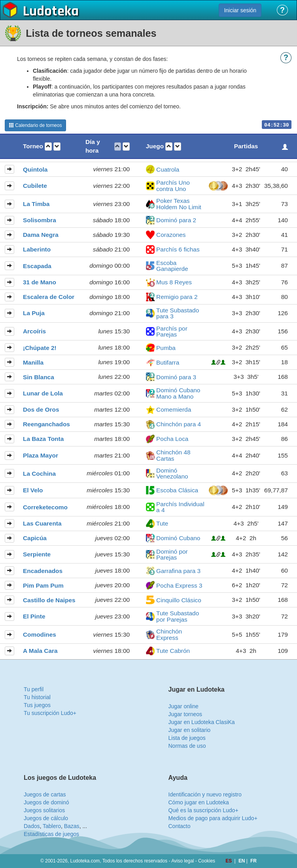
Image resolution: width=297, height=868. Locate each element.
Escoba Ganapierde (172, 266)
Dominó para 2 (176, 220)
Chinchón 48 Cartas (173, 455)
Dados (32, 826)
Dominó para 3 (176, 377)
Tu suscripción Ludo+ (50, 713)
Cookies (207, 861)
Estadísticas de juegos (51, 834)
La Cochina (39, 474)
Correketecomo (45, 507)
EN (242, 861)
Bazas (72, 826)
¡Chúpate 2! (40, 348)
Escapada (37, 266)
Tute (162, 523)
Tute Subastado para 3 (178, 313)
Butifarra (168, 362)
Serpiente (37, 554)
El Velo (33, 490)
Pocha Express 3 (179, 585)
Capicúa (35, 538)
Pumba (166, 348)
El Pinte (34, 616)
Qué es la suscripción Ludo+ (203, 810)
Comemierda (174, 409)
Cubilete (35, 186)
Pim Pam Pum (43, 585)
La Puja (34, 313)
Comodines (40, 634)
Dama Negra (41, 235)
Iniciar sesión (240, 10)
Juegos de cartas (45, 794)
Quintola (35, 169)
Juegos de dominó (46, 802)
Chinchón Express (169, 634)
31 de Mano (40, 282)
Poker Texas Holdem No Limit (179, 204)
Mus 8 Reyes (174, 282)
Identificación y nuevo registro (205, 794)
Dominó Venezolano (172, 474)
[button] (48, 147)
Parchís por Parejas (172, 332)
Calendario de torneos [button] (35, 125)
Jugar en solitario (190, 730)
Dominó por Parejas (172, 555)
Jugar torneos (185, 714)
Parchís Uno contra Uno (173, 186)
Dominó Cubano (178, 538)
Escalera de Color (49, 297)
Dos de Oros (41, 409)
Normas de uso (187, 746)
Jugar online (183, 706)
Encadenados (43, 571)
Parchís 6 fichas (178, 249)
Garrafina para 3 (178, 571)
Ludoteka (51, 11)
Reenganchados (46, 424)
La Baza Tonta (43, 439)
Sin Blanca (39, 377)
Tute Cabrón (173, 651)
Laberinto (37, 249)
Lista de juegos (187, 738)
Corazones (171, 235)
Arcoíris (34, 331)
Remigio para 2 (177, 297)
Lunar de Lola (43, 393)
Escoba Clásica (177, 490)
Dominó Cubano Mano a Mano (178, 393)
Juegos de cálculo (46, 818)
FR (253, 861)
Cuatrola (168, 169)
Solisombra (40, 220)
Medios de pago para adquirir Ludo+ (213, 818)
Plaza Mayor (41, 455)
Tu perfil (34, 689)
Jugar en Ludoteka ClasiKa (202, 722)
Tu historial (37, 697)
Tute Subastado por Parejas (178, 616)
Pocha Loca (172, 439)
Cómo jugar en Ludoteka (199, 802)
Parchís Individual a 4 (180, 507)
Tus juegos (37, 705)
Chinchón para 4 (179, 424)
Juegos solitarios (44, 810)
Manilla (33, 362)
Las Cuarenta (42, 523)
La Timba (36, 204)
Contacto (180, 826)
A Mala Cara (40, 651)
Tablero (52, 826)
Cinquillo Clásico (179, 600)
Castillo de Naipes (49, 600)
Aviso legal (183, 861)
